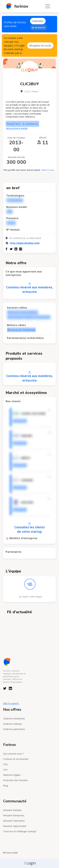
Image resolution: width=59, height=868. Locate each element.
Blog (6, 786)
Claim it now (48, 170)
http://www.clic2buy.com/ (25, 243)
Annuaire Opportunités (15, 826)
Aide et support (11, 703)
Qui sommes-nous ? (14, 754)
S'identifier (38, 21)
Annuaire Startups (12, 810)
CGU (5, 764)
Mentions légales (12, 775)
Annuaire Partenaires (14, 821)
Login (30, 863)
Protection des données (15, 780)
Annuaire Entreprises (14, 815)
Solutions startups (13, 724)
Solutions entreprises (14, 718)
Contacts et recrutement (16, 759)
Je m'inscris (39, 27)
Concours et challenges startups (20, 831)
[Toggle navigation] (48, 6)
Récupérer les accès (40, 45)
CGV (5, 770)
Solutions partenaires (14, 729)
